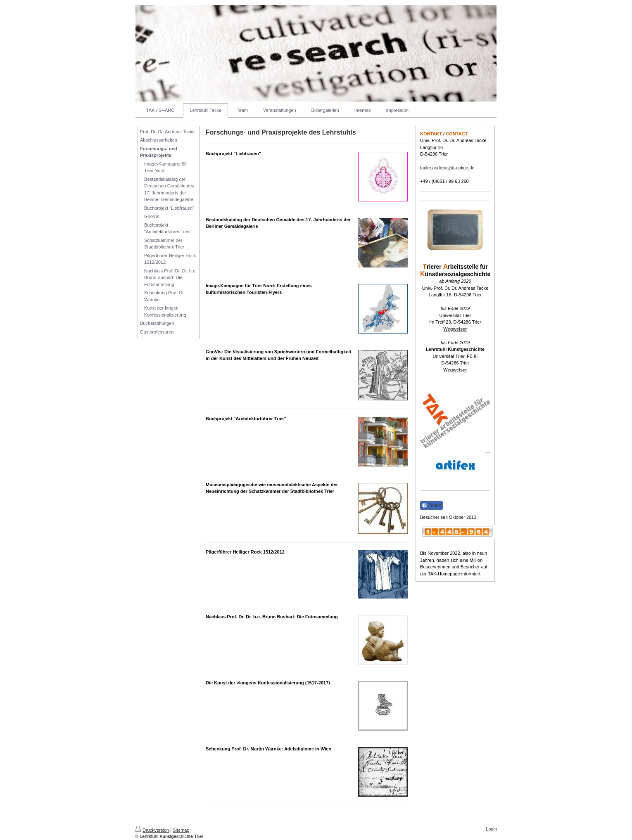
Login (491, 829)
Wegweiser (455, 329)
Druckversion (152, 830)
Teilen (431, 506)
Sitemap (181, 830)
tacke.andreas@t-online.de (447, 168)
